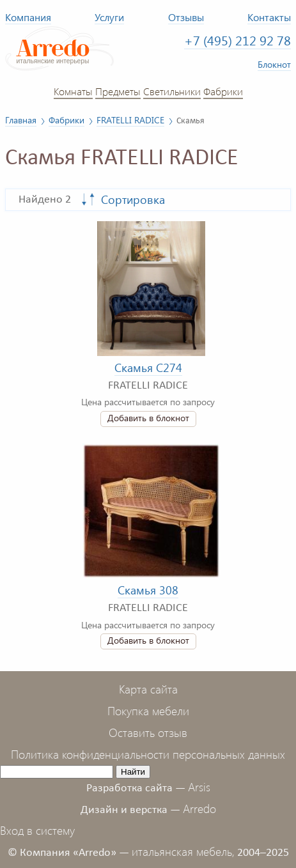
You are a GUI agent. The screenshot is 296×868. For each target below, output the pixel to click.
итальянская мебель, (183, 851)
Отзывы (186, 17)
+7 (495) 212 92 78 (238, 40)
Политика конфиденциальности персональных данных (148, 754)
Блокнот (274, 64)
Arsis (199, 787)
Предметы (118, 91)
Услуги (109, 17)
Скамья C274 (148, 368)
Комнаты (73, 91)
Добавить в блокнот (148, 418)
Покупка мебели (148, 711)
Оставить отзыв (148, 732)
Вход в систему (37, 830)
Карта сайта (148, 689)
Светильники (172, 91)
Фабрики (223, 91)
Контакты (269, 17)
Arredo (199, 809)
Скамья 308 (148, 590)
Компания (28, 17)
